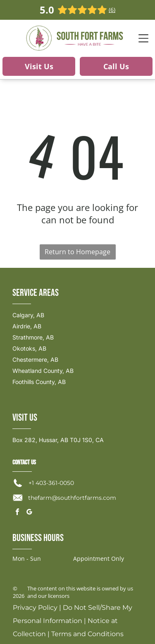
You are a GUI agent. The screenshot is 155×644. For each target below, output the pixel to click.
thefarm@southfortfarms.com (72, 498)
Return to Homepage (77, 252)
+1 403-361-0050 (51, 483)
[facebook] (17, 513)
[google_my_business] (29, 513)
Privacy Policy (35, 608)
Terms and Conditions (87, 634)
